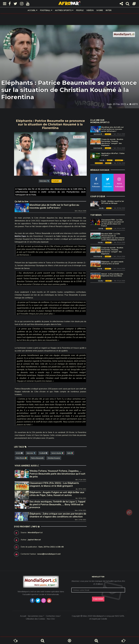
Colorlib (104, 619)
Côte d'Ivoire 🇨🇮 (21, 458)
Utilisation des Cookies (35, 619)
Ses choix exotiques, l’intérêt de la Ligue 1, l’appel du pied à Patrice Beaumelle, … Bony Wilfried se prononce (57, 504)
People (80, 10)
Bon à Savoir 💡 (98, 134)
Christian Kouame (54, 458)
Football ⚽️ (57, 181)
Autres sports (63, 10)
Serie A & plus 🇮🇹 (57, 453)
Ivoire (100, 10)
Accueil (32, 10)
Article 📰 (19, 453)
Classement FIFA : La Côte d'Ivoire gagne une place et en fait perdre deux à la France (112, 223)
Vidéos (90, 10)
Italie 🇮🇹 (70, 453)
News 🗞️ (102, 160)
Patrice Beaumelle (37, 458)
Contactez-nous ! (53, 616)
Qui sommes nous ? (36, 616)
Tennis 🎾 (109, 208)
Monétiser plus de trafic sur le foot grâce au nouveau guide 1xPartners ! (54, 206)
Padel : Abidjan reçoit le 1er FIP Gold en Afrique (113, 202)
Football (45, 10)
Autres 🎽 (110, 160)
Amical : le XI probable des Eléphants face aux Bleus (112, 275)
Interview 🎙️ (44, 181)
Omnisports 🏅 (119, 160)
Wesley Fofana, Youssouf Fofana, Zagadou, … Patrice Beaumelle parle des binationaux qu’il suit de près (57, 474)
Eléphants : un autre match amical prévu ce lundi (112, 263)
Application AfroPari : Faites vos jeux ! (113, 154)
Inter (109, 10)
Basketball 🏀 (99, 163)
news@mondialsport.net (49, 554)
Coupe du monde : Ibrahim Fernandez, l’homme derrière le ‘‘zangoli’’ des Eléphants (112, 142)
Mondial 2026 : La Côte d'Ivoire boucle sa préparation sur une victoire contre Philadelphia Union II (113, 237)
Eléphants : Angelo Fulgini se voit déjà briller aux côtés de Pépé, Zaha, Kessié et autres (57, 494)
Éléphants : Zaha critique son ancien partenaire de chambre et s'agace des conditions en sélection (58, 515)
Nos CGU (51, 619)
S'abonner (98, 599)
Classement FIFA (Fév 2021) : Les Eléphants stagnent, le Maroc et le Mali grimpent (54, 484)
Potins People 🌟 (98, 148)
